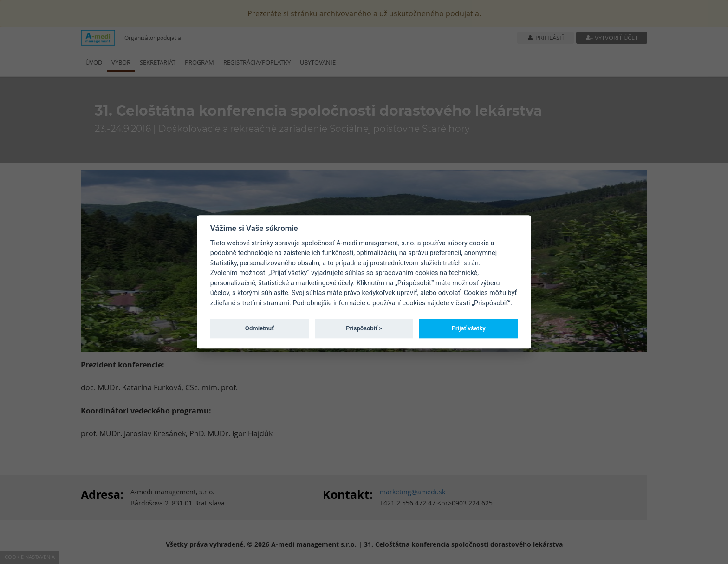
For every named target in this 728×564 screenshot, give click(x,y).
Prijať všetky (469, 328)
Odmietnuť (260, 328)
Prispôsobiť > (364, 328)
